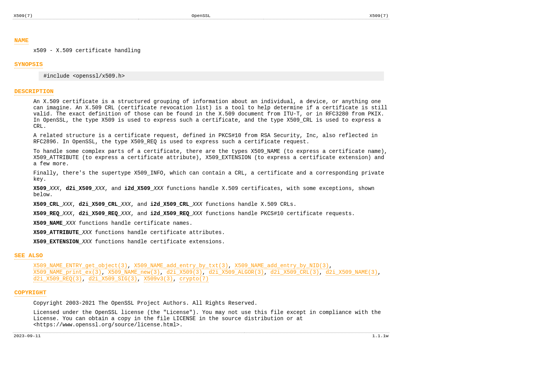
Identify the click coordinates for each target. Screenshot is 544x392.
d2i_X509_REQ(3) (58, 312)
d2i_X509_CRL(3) (295, 305)
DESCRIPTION (34, 98)
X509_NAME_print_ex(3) (67, 305)
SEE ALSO (29, 286)
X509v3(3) (159, 312)
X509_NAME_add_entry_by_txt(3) (181, 297)
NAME (21, 43)
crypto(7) (194, 312)
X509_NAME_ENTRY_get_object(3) (80, 297)
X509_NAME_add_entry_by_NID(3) (282, 297)
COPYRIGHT (30, 327)
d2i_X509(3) (184, 305)
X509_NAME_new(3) (134, 305)
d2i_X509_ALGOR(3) (236, 305)
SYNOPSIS (29, 69)
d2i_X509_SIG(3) (113, 312)
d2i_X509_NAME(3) (351, 305)
